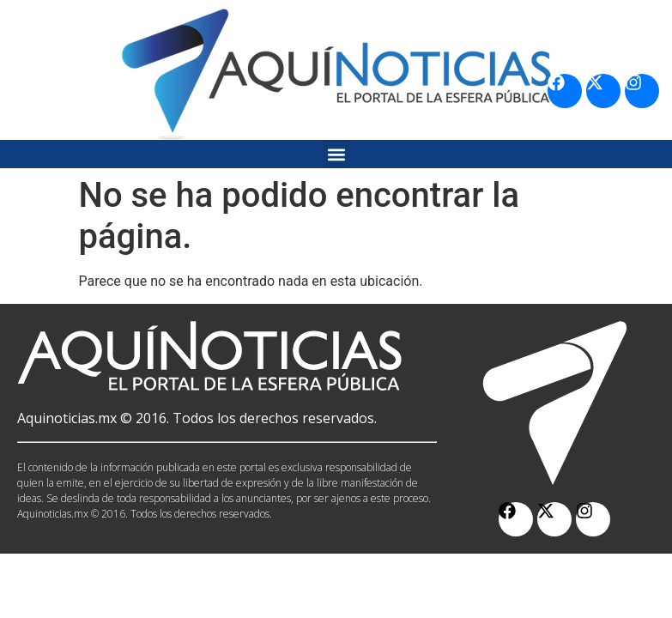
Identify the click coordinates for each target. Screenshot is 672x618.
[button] (336, 154)
